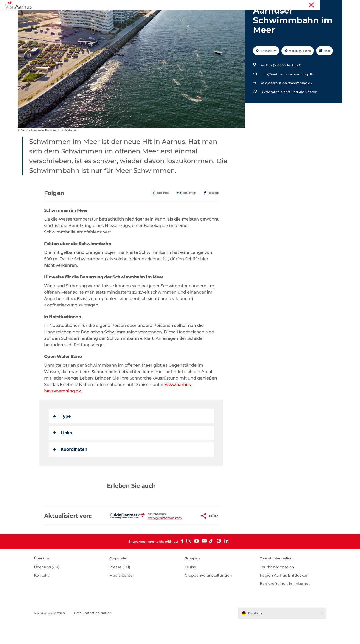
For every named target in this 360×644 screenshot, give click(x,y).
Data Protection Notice (97, 635)
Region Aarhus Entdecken (283, 597)
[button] (182, 538)
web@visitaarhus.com (150, 540)
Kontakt (45, 597)
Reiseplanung (242, 15)
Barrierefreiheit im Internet (284, 606)
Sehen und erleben (98, 15)
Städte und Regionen (205, 15)
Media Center (124, 597)
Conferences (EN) (330, 4)
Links (63, 455)
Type (62, 438)
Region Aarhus (275, 4)
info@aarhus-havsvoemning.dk (287, 96)
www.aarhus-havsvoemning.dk (286, 105)
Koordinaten (71, 471)
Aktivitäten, (271, 114)
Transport (270, 15)
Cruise (191, 589)
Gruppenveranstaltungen (209, 597)
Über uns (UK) (51, 589)
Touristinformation (302, 4)
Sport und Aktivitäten (299, 114)
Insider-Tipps (169, 15)
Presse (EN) (122, 589)
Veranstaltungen (136, 15)
